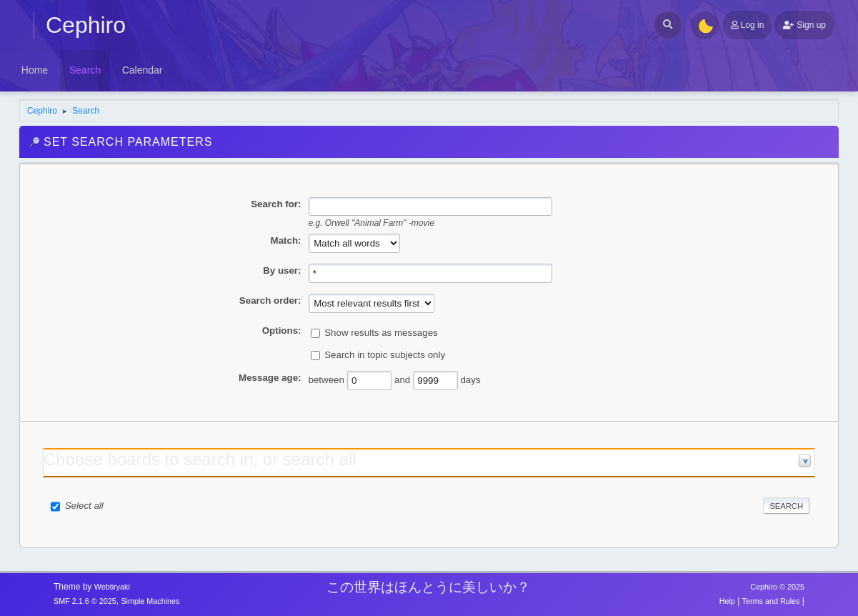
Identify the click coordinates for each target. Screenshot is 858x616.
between (326, 380)
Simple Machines (150, 601)
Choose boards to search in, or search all (200, 459)
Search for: (276, 204)
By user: (282, 270)
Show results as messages (381, 333)
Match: (286, 240)
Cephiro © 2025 (777, 587)
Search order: (270, 300)
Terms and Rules (771, 601)
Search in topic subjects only (385, 355)
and (402, 380)
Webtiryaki (112, 587)
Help (727, 601)
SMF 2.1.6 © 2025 (85, 601)
